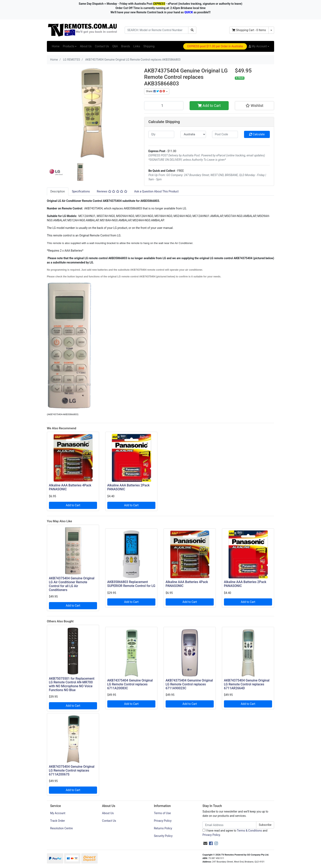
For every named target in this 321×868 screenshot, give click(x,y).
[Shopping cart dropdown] (271, 30)
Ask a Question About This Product (157, 191)
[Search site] (192, 30)
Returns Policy (163, 828)
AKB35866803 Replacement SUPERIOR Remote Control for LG (131, 584)
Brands (126, 46)
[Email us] (205, 843)
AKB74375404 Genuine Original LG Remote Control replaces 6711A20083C (130, 684)
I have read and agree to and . (235, 833)
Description (58, 191)
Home (56, 46)
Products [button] (69, 46)
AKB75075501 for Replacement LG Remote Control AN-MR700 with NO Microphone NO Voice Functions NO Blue (72, 684)
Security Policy (163, 836)
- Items (249, 30)
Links (137, 46)
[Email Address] (229, 825)
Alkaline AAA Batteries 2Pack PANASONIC (128, 487)
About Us (86, 46)
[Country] (193, 134)
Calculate (257, 134)
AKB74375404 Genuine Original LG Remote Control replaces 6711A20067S (72, 770)
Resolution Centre (61, 828)
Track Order (58, 821)
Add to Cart (209, 106)
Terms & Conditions (249, 831)
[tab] (58, 192)
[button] (259, 46)
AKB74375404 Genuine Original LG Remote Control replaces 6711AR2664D (247, 684)
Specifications (81, 191)
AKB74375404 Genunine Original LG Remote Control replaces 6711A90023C (189, 684)
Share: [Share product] (156, 91)
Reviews (112, 191)
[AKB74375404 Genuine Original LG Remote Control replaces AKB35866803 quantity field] (164, 106)
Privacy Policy (163, 821)
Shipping (149, 46)
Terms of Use (162, 813)
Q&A (115, 46)
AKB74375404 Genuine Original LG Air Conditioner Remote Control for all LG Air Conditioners (72, 584)
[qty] (161, 134)
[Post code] (225, 134)
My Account (58, 813)
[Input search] (157, 30)
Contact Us (102, 46)
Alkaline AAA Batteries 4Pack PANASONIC (70, 487)
